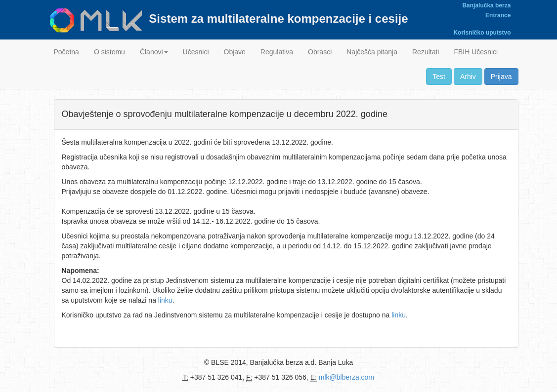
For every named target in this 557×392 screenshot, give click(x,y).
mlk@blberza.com (346, 377)
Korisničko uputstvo (482, 33)
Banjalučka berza (486, 5)
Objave (235, 52)
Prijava (501, 77)
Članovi (154, 52)
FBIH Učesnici (476, 52)
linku (165, 300)
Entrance (498, 15)
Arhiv (468, 77)
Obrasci (320, 52)
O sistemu (109, 52)
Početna (66, 52)
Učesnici (196, 52)
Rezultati (426, 52)
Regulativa (277, 52)
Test (439, 77)
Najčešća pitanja (372, 52)
